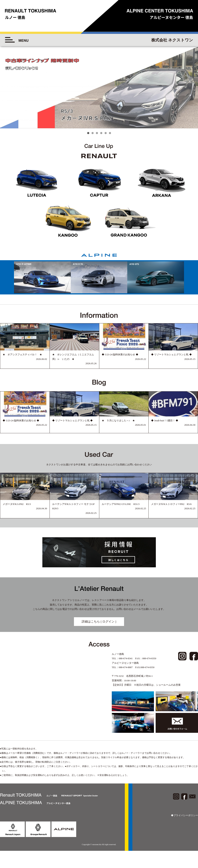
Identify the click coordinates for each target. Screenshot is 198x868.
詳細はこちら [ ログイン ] (99, 621)
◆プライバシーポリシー (184, 815)
